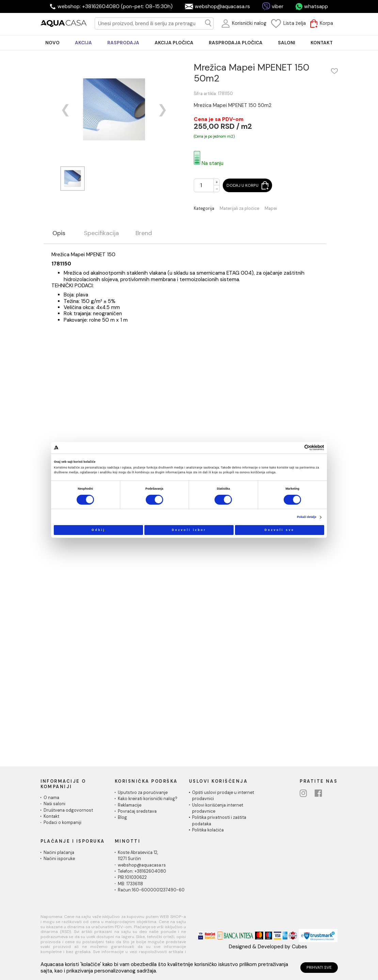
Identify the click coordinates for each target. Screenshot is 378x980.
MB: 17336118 (130, 884)
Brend (144, 233)
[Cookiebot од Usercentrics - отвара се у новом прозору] (297, 448)
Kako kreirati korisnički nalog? (148, 799)
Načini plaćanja (59, 853)
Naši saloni (54, 804)
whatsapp (316, 6)
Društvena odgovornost (68, 810)
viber (278, 6)
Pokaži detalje (307, 517)
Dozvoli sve (280, 530)
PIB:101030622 (132, 877)
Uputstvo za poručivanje (143, 793)
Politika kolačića (208, 830)
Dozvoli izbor (189, 530)
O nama (51, 798)
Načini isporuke (59, 859)
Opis (59, 233)
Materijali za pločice (239, 209)
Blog (122, 817)
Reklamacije (130, 805)
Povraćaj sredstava (137, 811)
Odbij (98, 530)
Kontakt (51, 816)
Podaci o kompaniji (62, 823)
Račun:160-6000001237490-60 (151, 890)
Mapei (271, 209)
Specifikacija (101, 233)
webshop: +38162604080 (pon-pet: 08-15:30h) (115, 6)
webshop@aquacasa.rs (222, 6)
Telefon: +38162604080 (142, 871)
